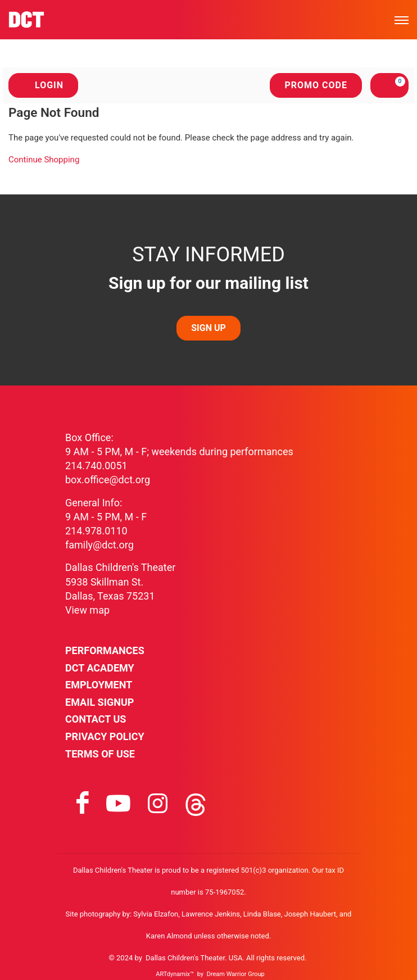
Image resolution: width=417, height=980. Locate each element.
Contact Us (96, 719)
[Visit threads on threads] (196, 804)
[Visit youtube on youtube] (118, 804)
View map (87, 610)
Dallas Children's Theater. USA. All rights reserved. (226, 958)
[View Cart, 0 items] (389, 85)
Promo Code (316, 85)
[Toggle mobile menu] (402, 20)
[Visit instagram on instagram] (158, 804)
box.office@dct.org (108, 480)
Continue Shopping (44, 160)
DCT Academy (100, 668)
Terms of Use (100, 754)
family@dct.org (99, 545)
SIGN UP (208, 328)
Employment (99, 685)
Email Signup (99, 702)
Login (43, 85)
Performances (105, 650)
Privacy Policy (105, 736)
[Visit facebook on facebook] (83, 804)
